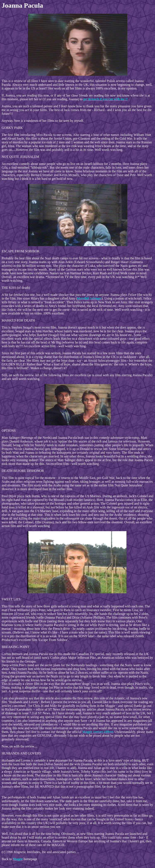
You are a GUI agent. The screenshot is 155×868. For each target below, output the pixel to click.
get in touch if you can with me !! (106, 99)
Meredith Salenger (89, 298)
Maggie (18, 859)
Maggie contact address (98, 732)
